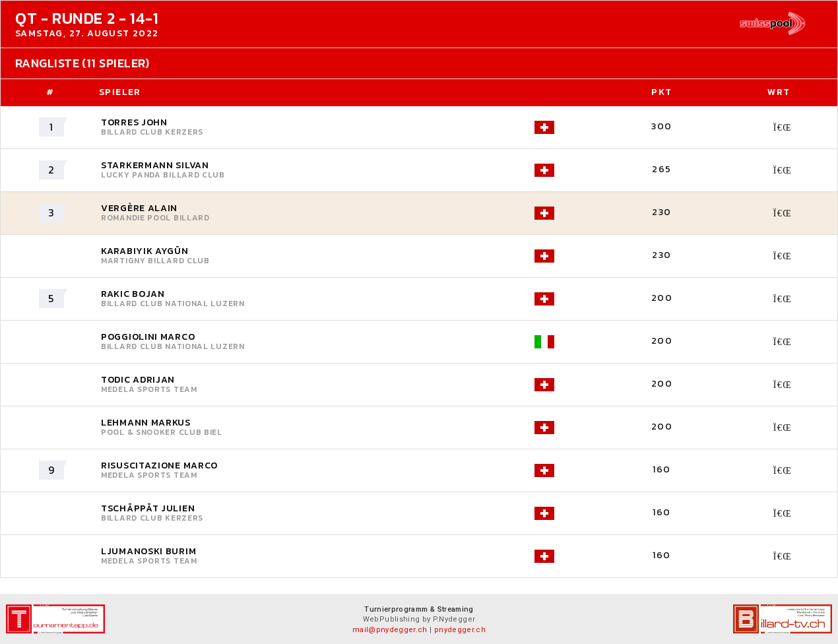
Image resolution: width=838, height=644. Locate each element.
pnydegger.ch (460, 630)
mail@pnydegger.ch (390, 630)
